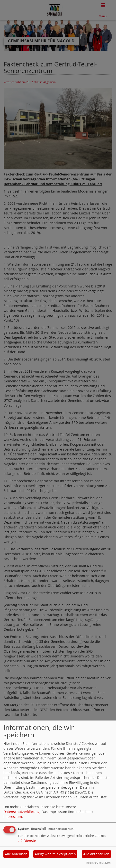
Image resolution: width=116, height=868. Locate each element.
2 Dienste (27, 841)
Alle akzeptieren (96, 854)
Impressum (13, 817)
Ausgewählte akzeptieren (55, 854)
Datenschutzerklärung (22, 812)
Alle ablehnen (16, 854)
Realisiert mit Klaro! (98, 863)
